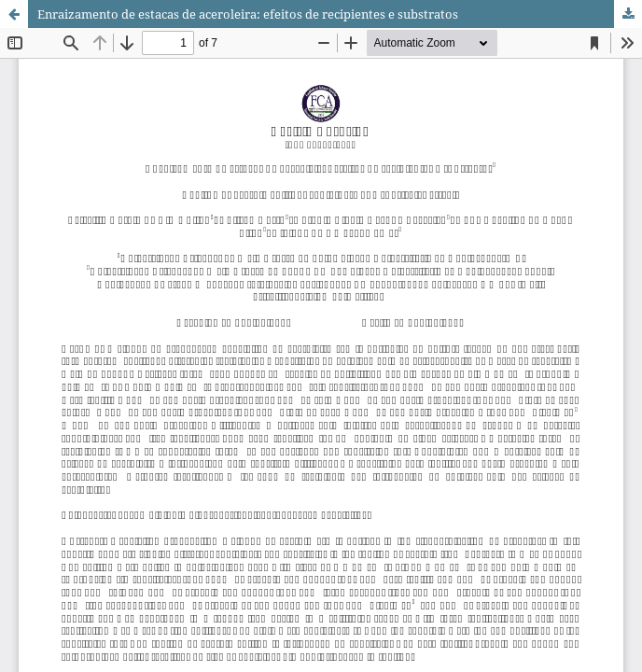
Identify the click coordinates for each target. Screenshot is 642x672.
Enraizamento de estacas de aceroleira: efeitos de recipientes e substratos (248, 14)
